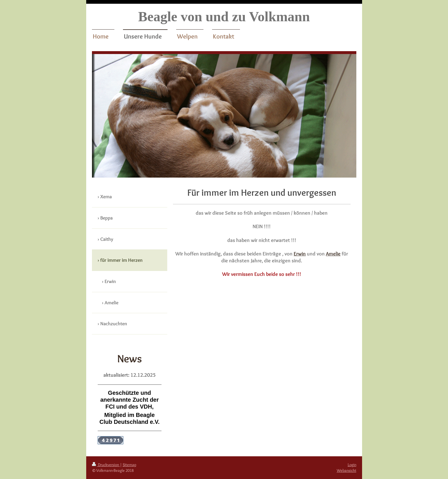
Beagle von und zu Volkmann (224, 17)
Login (352, 465)
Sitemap (129, 465)
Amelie (333, 254)
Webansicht (347, 470)
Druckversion (106, 465)
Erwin (300, 254)
